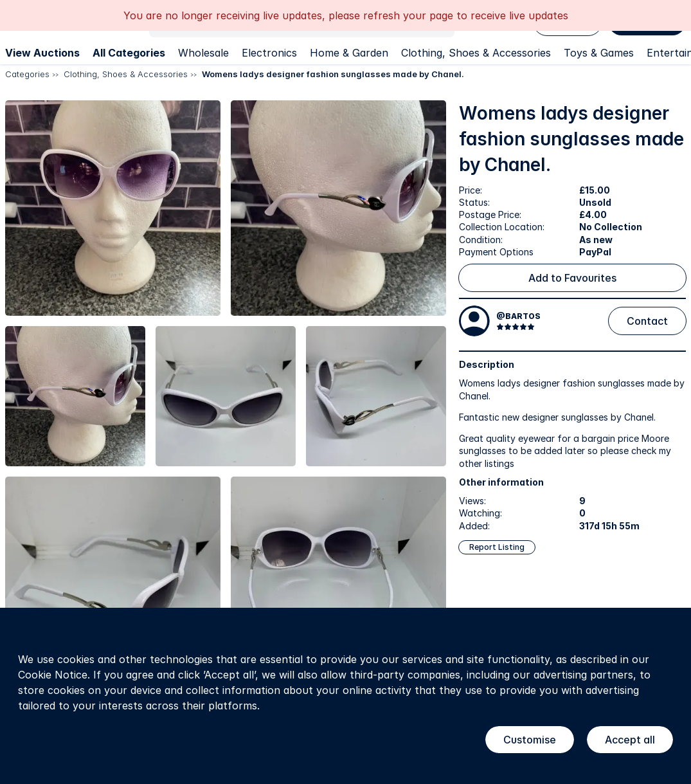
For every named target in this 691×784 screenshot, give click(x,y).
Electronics (269, 53)
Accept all (630, 740)
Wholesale (203, 53)
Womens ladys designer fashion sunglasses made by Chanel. (333, 74)
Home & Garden (349, 53)
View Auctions (42, 53)
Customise (530, 740)
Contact (647, 321)
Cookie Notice (53, 675)
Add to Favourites (572, 278)
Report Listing (497, 547)
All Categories (129, 53)
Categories (27, 74)
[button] (113, 208)
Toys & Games (599, 53)
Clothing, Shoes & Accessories (476, 53)
